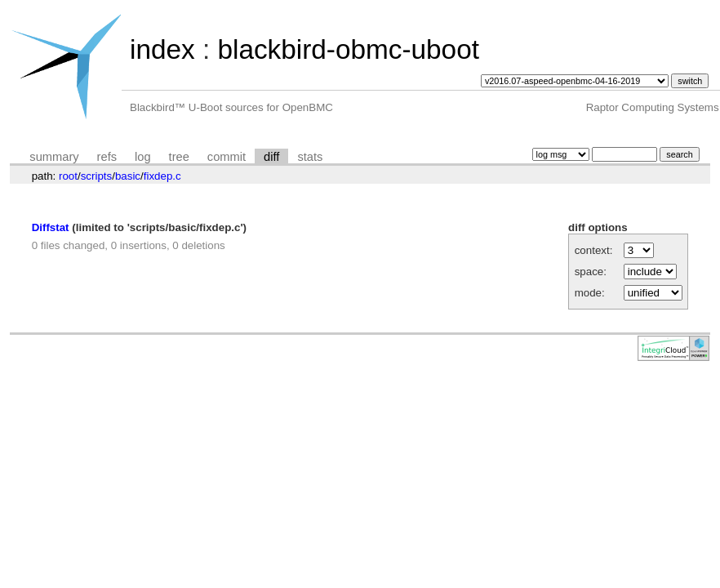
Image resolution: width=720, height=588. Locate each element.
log (143, 157)
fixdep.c (162, 176)
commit (227, 157)
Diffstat (51, 227)
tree (179, 157)
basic (128, 176)
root (68, 176)
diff (271, 157)
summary (54, 157)
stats (310, 157)
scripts (97, 176)
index (162, 49)
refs (107, 157)
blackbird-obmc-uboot (348, 49)
